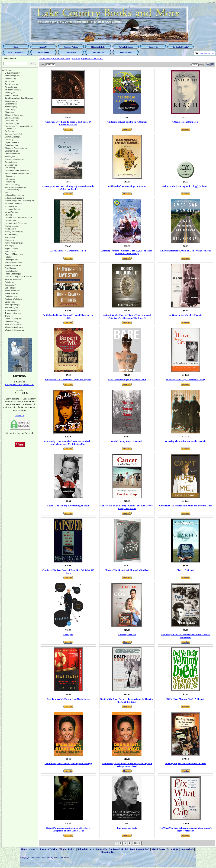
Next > (137, 843)
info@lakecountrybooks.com (20, 384)
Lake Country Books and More (54, 59)
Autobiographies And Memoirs (87, 59)
